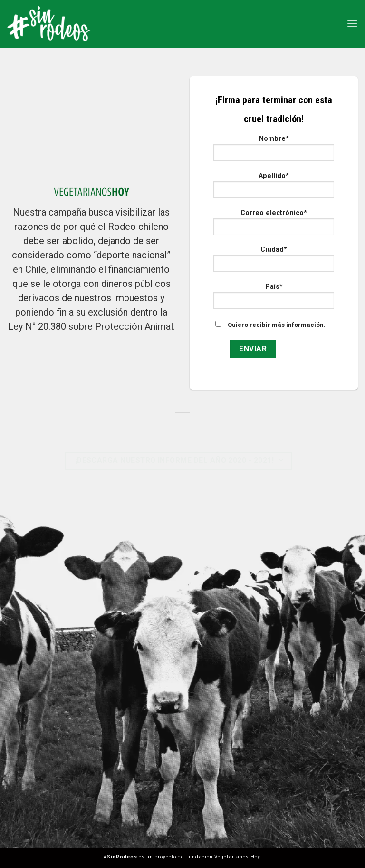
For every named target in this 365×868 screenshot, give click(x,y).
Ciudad (274, 262)
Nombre (274, 151)
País (274, 299)
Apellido (274, 188)
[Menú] (352, 24)
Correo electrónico (274, 225)
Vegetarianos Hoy (237, 857)
